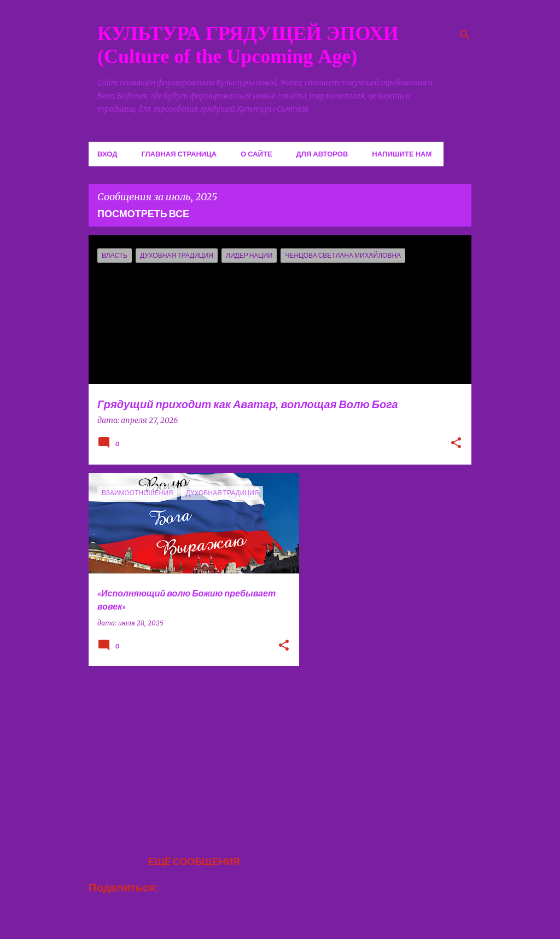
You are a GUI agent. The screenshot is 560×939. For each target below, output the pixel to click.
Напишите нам (402, 154)
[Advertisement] (190, 751)
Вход (107, 154)
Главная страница (179, 154)
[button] (456, 444)
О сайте (256, 154)
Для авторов (322, 154)
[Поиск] (465, 35)
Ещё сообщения (194, 861)
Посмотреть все (143, 213)
